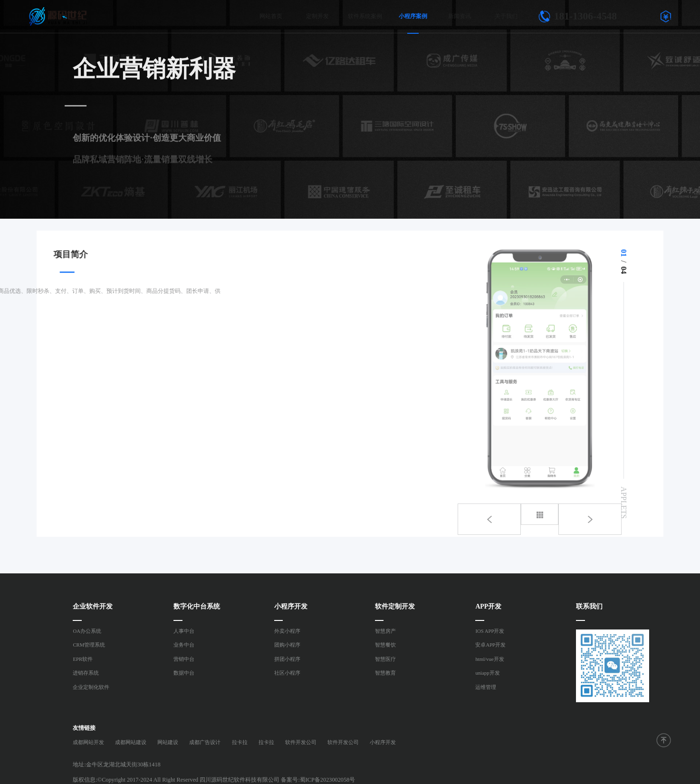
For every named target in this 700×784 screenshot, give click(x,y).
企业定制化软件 (91, 687)
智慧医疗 (385, 659)
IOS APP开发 (490, 631)
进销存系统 (86, 673)
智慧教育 (385, 673)
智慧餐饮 (385, 645)
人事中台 (184, 631)
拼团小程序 (287, 659)
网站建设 (168, 742)
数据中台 (184, 673)
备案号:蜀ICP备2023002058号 (318, 780)
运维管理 (486, 687)
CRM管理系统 (89, 645)
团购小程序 (287, 645)
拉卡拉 (240, 742)
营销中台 (184, 659)
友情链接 (84, 728)
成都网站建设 (131, 742)
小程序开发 (383, 742)
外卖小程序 (287, 631)
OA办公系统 (87, 631)
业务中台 (184, 645)
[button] (588, 514)
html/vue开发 (489, 659)
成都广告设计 (205, 742)
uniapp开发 (487, 673)
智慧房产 (385, 631)
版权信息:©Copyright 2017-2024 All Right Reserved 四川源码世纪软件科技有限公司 (176, 780)
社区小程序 (287, 673)
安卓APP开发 (490, 645)
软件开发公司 (301, 742)
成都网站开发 (88, 742)
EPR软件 (83, 659)
